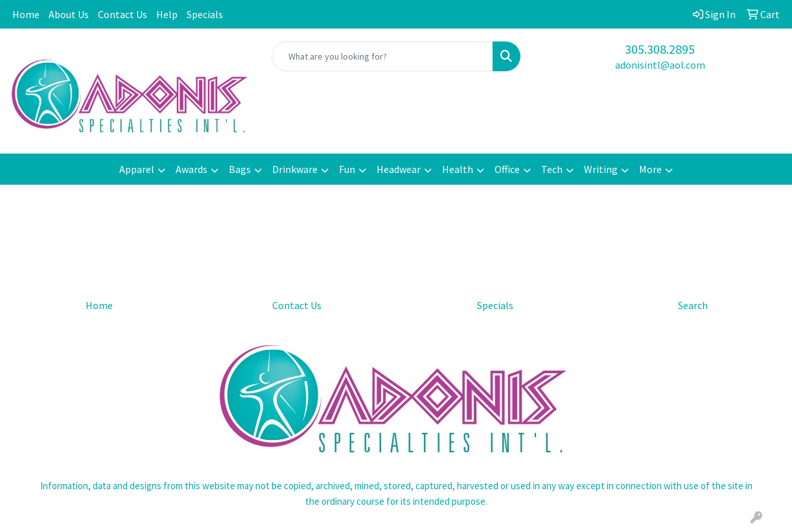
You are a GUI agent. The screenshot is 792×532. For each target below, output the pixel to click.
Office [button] (507, 169)
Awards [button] (192, 169)
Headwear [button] (399, 169)
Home (26, 14)
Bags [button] (240, 169)
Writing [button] (601, 169)
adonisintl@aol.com (660, 65)
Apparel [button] (137, 169)
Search (693, 305)
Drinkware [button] (295, 169)
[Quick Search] (382, 56)
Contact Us (122, 14)
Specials (205, 14)
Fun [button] (347, 169)
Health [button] (458, 169)
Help (167, 14)
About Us (69, 14)
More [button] (650, 169)
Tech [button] (552, 169)
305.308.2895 (660, 49)
